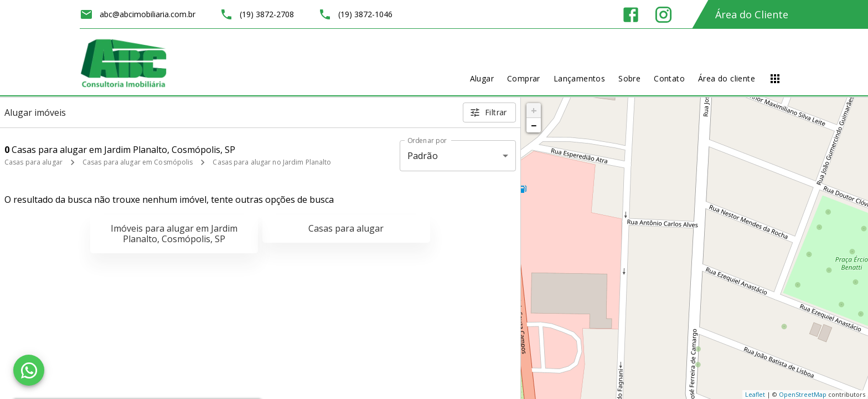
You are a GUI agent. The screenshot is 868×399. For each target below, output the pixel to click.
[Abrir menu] (775, 79)
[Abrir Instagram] (663, 15)
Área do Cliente (752, 14)
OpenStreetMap (803, 394)
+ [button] (534, 110)
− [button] (534, 125)
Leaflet (755, 394)
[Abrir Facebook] (631, 15)
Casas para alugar (33, 162)
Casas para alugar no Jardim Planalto (272, 162)
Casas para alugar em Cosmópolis (138, 162)
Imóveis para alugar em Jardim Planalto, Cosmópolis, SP (174, 234)
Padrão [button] (423, 156)
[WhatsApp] (29, 370)
